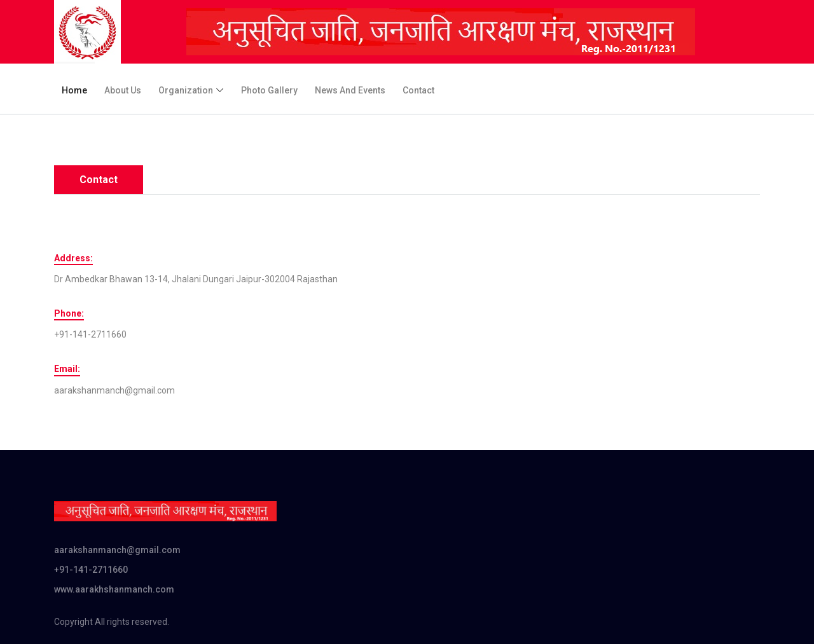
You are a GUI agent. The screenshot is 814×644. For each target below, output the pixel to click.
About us (123, 90)
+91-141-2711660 (91, 570)
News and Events (350, 90)
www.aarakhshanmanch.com (114, 589)
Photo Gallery (269, 90)
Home (74, 90)
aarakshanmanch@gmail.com (117, 550)
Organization (186, 90)
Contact (418, 90)
